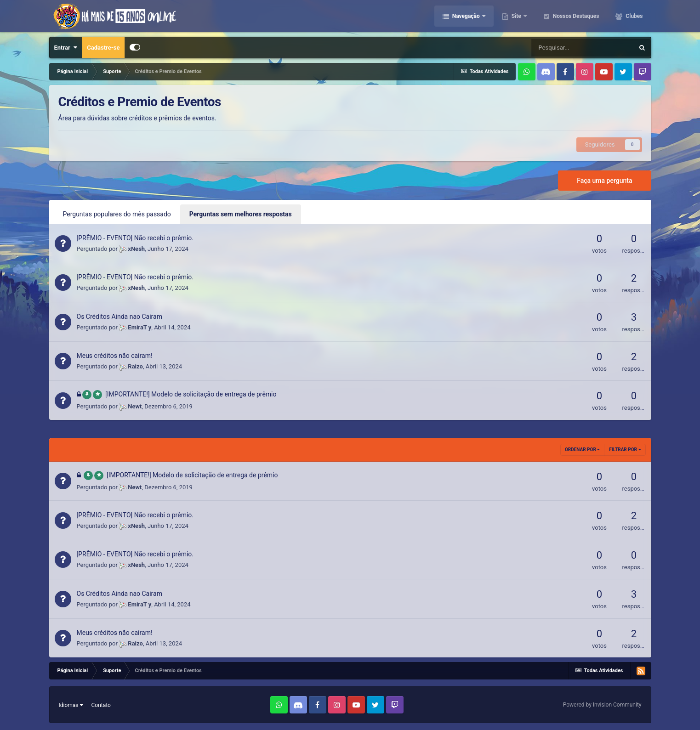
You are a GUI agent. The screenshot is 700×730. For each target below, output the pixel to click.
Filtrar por (625, 450)
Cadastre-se (103, 48)
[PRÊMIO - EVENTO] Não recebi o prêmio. (135, 238)
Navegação (466, 16)
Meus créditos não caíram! (115, 356)
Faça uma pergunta (604, 181)
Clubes (633, 16)
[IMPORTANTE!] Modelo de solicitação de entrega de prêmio (191, 394)
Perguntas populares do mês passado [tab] (117, 214)
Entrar (66, 48)
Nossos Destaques (575, 16)
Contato (101, 705)
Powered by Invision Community (602, 705)
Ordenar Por (582, 450)
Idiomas (71, 705)
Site (516, 16)
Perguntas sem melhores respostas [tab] (241, 214)
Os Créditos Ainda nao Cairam (120, 317)
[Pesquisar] (582, 48)
